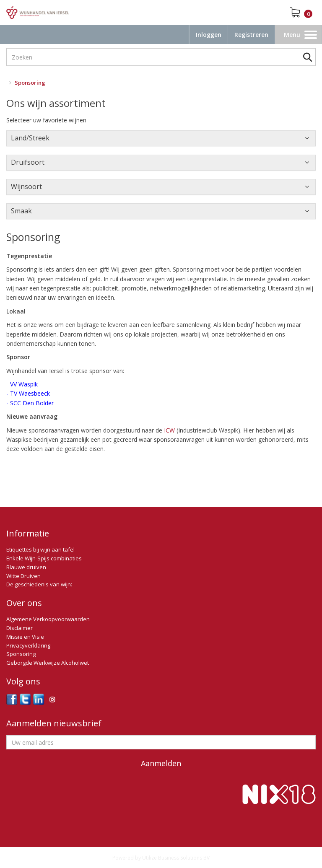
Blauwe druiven (26, 567)
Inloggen (209, 35)
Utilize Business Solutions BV (176, 858)
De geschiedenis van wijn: (39, 584)
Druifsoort (28, 162)
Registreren (251, 35)
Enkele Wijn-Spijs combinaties (44, 558)
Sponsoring (21, 654)
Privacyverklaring (28, 645)
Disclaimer (19, 628)
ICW (169, 430)
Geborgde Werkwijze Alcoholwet (48, 663)
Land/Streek (30, 138)
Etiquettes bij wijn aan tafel (40, 549)
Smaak (21, 211)
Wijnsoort (26, 187)
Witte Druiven (23, 576)
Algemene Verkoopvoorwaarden (48, 619)
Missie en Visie (25, 637)
